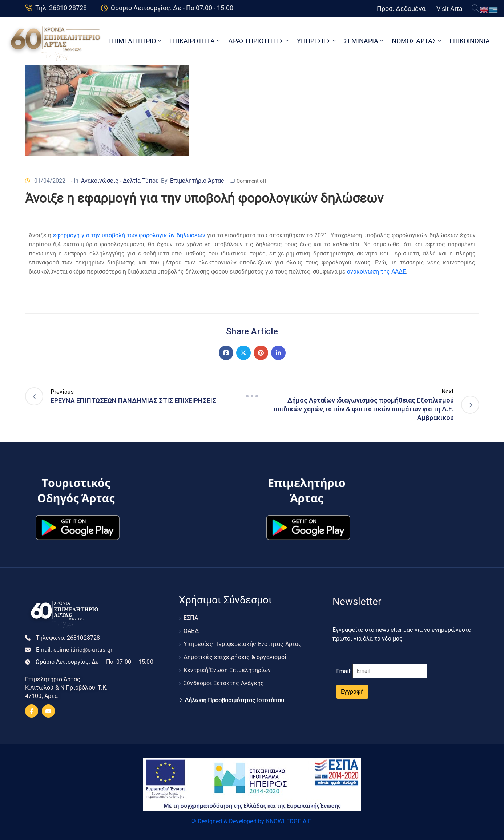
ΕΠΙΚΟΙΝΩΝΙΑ (470, 41)
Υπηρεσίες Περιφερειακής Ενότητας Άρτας (243, 644)
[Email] (390, 671)
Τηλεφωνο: (68, 638)
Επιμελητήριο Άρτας (197, 181)
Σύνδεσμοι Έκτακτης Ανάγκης (224, 683)
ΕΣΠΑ (191, 618)
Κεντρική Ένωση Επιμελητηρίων (227, 670)
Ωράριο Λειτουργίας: (94, 662)
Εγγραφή (352, 692)
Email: (74, 650)
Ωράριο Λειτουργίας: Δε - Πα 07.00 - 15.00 (172, 8)
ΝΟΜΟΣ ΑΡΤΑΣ (417, 41)
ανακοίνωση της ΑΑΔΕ (376, 272)
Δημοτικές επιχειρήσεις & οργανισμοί (235, 657)
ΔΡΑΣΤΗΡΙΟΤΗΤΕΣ (259, 41)
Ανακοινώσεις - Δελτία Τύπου (120, 181)
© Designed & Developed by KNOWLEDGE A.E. (252, 821)
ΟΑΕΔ (191, 631)
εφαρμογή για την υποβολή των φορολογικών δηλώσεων (129, 235)
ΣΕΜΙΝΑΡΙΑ (364, 41)
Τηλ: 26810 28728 (61, 8)
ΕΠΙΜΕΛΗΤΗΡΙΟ (135, 41)
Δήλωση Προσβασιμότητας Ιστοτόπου (234, 700)
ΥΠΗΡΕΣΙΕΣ (317, 41)
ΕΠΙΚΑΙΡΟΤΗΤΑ (195, 41)
